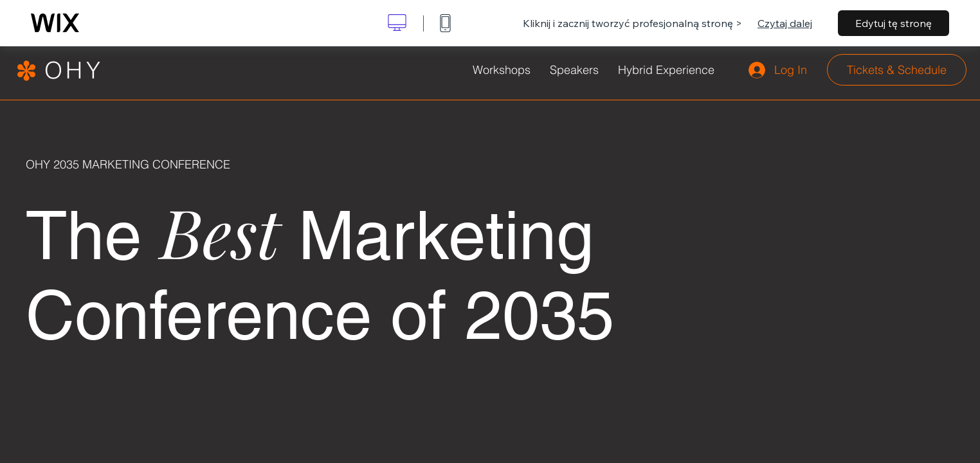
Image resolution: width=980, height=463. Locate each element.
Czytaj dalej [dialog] (785, 23)
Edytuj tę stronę (894, 23)
